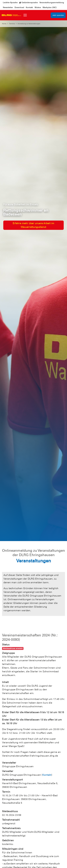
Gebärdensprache (28, 2)
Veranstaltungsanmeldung (52, 2)
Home (4, 24)
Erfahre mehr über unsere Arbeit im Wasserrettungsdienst (33, 225)
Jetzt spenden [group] (58, 15)
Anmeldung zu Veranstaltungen (29, 24)
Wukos (38, 7)
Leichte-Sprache (10, 2)
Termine (12, 24)
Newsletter (8, 7)
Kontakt (29, 7)
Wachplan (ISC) (50, 7)
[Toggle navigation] (25, 15)
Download (19, 7)
